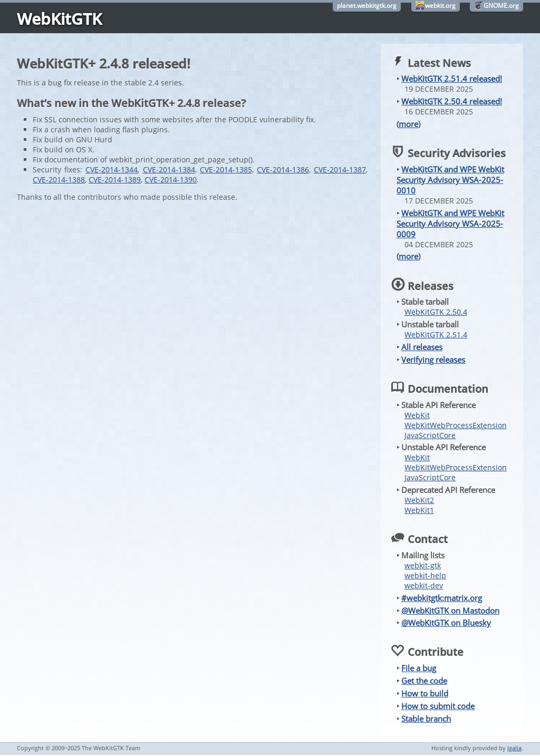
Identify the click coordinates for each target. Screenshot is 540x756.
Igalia (514, 748)
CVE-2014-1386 (283, 169)
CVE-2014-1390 (171, 180)
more (408, 124)
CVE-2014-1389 (115, 180)
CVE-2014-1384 (169, 169)
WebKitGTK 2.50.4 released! (452, 101)
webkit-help (425, 575)
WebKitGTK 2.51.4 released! (452, 79)
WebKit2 (419, 500)
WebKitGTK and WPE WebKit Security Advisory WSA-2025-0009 (450, 224)
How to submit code (438, 706)
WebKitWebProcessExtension (456, 425)
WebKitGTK (59, 19)
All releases (422, 347)
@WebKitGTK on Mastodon (450, 610)
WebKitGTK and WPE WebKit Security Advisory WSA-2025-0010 (450, 180)
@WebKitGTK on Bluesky (446, 623)
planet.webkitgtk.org (367, 6)
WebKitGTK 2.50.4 (436, 312)
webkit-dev (424, 585)
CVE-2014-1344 (112, 169)
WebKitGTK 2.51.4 (436, 335)
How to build (425, 693)
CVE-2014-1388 (59, 180)
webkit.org (440, 6)
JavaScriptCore (430, 435)
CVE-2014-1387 (340, 169)
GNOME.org (501, 6)
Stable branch (426, 719)
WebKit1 (419, 510)
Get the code (424, 681)
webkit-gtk (423, 565)
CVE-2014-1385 (226, 169)
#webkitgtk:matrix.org (442, 598)
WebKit (417, 415)
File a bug (419, 668)
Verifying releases (433, 360)
